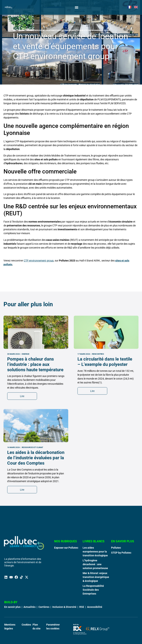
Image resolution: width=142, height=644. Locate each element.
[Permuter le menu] (77, 7)
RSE (82, 607)
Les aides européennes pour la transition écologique (95, 552)
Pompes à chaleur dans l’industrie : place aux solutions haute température (35, 441)
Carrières (44, 607)
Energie (26, 430)
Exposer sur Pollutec (66, 548)
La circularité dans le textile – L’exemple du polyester (105, 438)
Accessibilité (95, 607)
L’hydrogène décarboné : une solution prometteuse (95, 564)
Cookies (26, 625)
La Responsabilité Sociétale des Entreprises (93, 590)
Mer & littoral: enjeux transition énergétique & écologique (96, 577)
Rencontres (98, 430)
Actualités (29, 607)
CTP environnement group (39, 261)
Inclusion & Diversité (64, 607)
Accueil (17, 30)
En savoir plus (12, 607)
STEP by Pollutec (121, 553)
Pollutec (116, 548)
